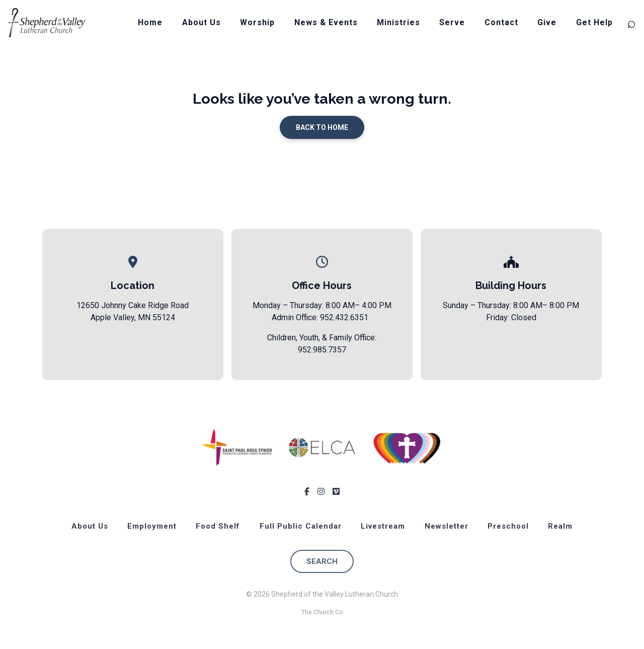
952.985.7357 (322, 350)
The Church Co (322, 612)
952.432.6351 (344, 317)
